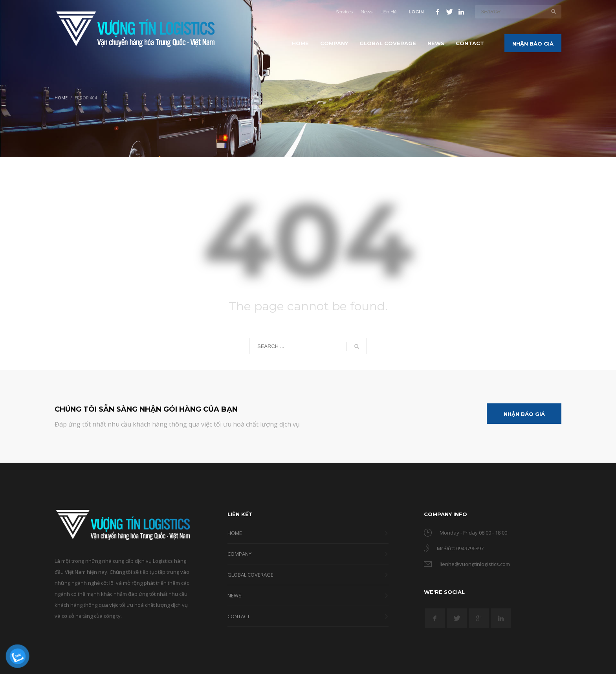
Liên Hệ (389, 12)
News (367, 12)
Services (344, 12)
